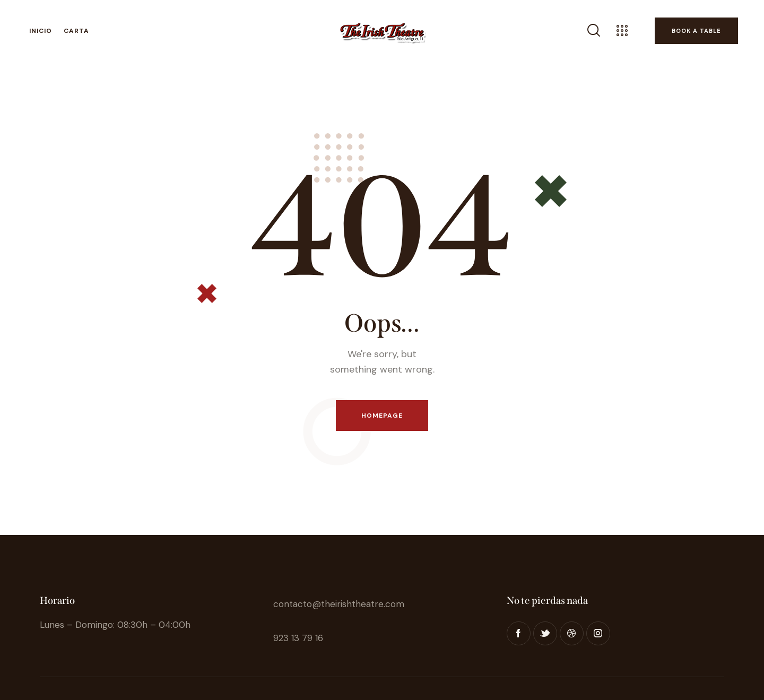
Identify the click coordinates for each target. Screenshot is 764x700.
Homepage (382, 416)
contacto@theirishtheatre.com (339, 604)
